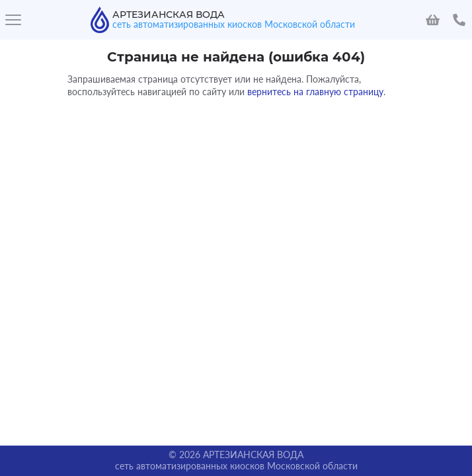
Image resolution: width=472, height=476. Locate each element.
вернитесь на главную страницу (315, 92)
